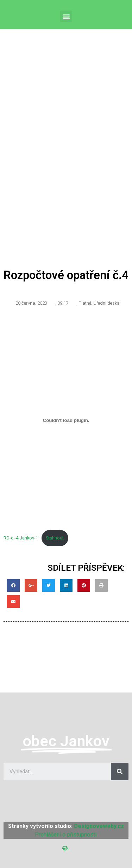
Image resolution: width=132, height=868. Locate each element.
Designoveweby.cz (99, 826)
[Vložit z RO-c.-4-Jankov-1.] (66, 420)
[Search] (120, 771)
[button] (66, 16)
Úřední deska (106, 303)
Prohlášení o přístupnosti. (66, 834)
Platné (85, 303)
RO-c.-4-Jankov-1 (21, 538)
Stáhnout (55, 538)
